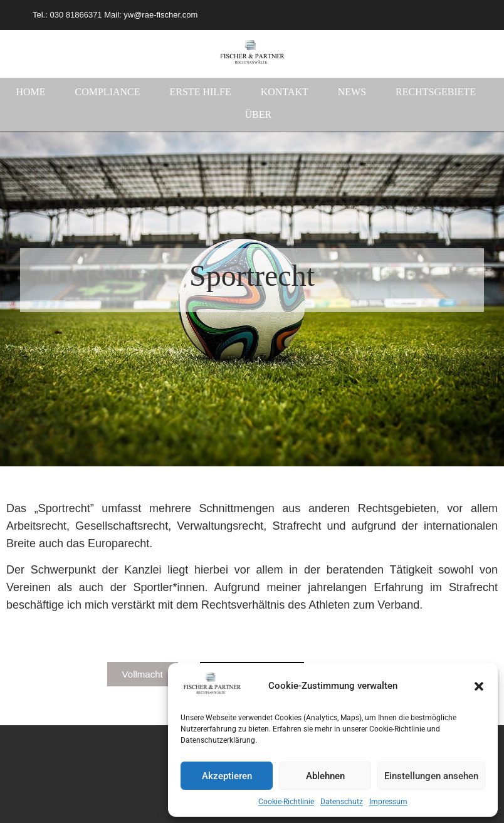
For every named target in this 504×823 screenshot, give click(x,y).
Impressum (388, 802)
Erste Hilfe (201, 92)
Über (258, 114)
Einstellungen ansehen (431, 776)
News (352, 92)
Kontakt (285, 92)
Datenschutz (342, 802)
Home (30, 92)
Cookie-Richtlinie (286, 802)
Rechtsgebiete (436, 92)
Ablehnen (325, 776)
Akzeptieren (227, 776)
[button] (479, 686)
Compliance (108, 92)
